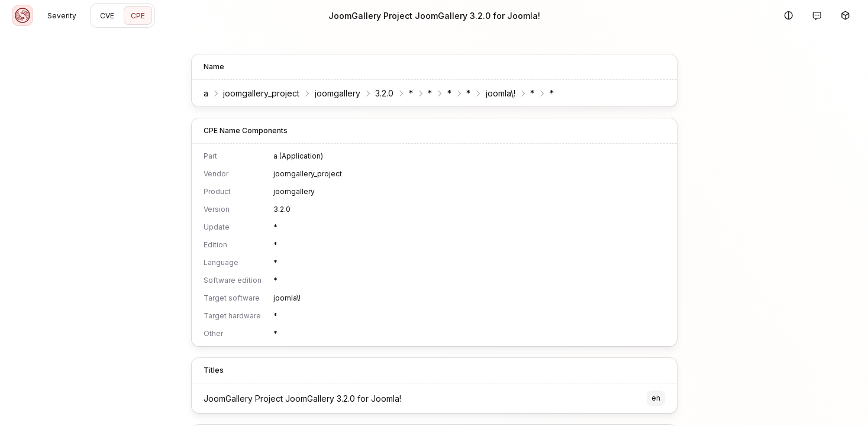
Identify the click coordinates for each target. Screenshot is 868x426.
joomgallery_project (261, 93)
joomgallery (338, 93)
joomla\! (501, 93)
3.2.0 (384, 93)
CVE (107, 16)
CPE (138, 16)
